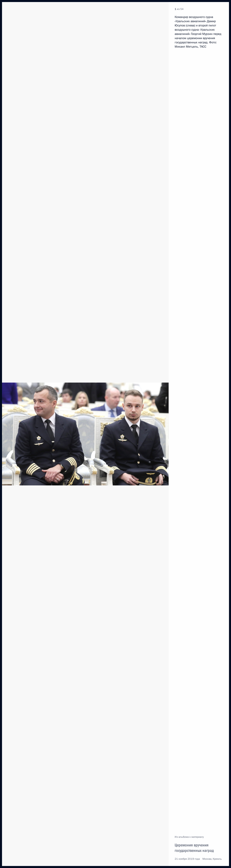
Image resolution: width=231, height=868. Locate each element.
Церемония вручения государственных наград (194, 848)
